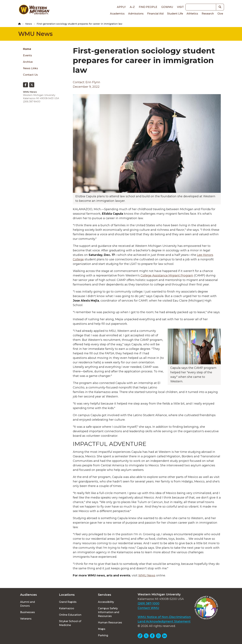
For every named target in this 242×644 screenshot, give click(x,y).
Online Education (70, 615)
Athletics (192, 14)
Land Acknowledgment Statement (164, 621)
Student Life (175, 14)
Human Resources (110, 623)
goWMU (167, 7)
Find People (148, 7)
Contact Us (30, 75)
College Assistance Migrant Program (167, 275)
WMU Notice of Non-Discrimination (164, 617)
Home (27, 49)
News (29, 24)
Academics (117, 14)
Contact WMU (148, 608)
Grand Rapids (68, 602)
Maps (102, 629)
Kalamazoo (67, 608)
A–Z (132, 7)
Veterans (26, 619)
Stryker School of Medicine (70, 623)
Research (208, 14)
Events (27, 55)
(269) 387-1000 (148, 603)
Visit (180, 7)
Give (220, 14)
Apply (121, 7)
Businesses (27, 612)
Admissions (136, 14)
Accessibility (106, 602)
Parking (103, 635)
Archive (28, 62)
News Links (30, 68)
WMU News (35, 34)
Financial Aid (155, 14)
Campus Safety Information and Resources (109, 612)
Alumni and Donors (27, 604)
